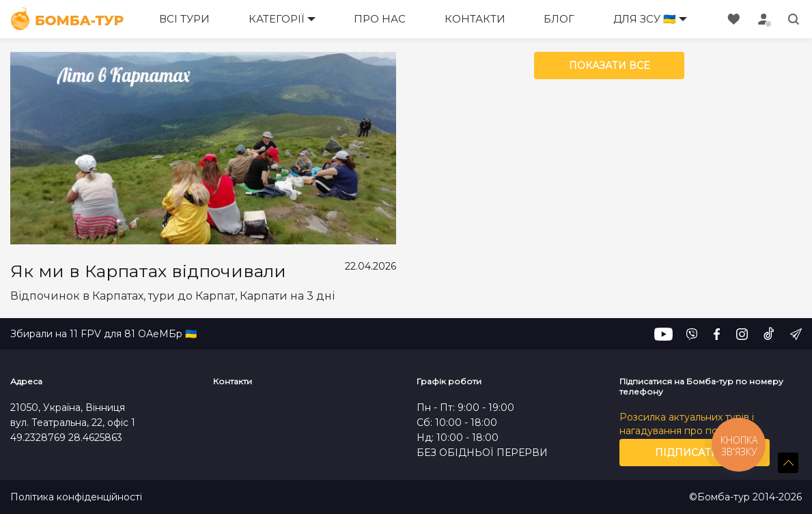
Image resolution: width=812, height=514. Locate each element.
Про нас (380, 19)
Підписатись (694, 453)
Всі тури (184, 19)
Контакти (475, 19)
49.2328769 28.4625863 (66, 438)
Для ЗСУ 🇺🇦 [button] (645, 19)
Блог (559, 19)
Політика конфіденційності (76, 497)
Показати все (609, 66)
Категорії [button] (277, 19)
